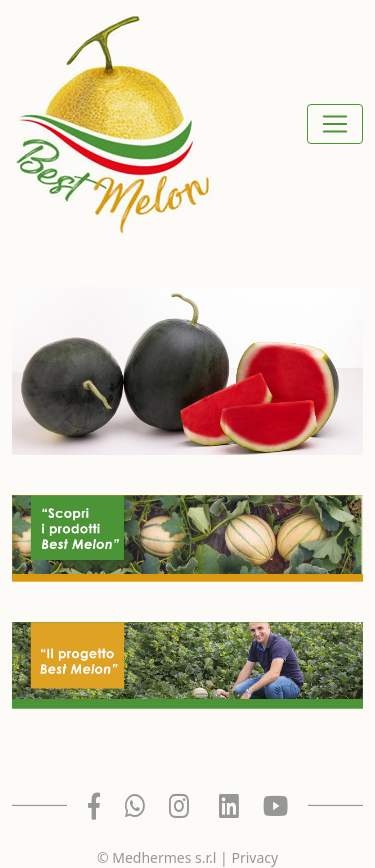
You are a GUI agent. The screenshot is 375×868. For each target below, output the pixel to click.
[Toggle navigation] (335, 124)
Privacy (254, 857)
